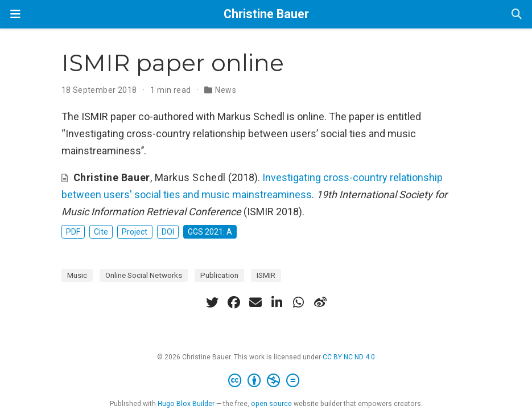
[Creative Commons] (266, 381)
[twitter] (212, 302)
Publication (219, 275)
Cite (101, 232)
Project (135, 232)
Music (77, 275)
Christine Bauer (266, 14)
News (226, 90)
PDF (73, 232)
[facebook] (234, 302)
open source (271, 404)
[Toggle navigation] (15, 14)
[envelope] (255, 302)
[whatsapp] (299, 302)
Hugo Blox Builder (186, 404)
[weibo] (320, 302)
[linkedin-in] (277, 302)
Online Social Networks (144, 275)
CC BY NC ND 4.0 (349, 357)
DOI (168, 232)
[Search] (517, 15)
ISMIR (266, 275)
